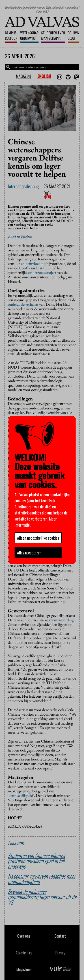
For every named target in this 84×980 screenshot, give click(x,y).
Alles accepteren (29, 553)
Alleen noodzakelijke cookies (38, 538)
